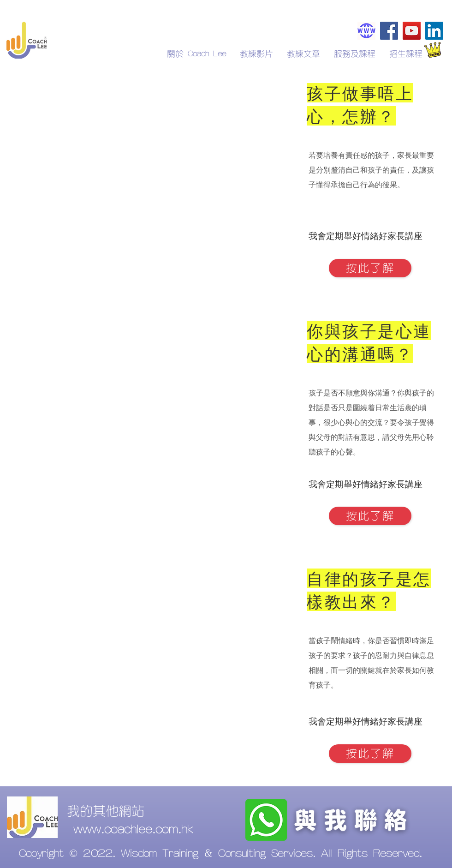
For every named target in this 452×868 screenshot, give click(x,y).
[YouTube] (412, 31)
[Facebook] (389, 31)
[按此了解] (370, 268)
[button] (406, 54)
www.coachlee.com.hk (133, 830)
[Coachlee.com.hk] (366, 31)
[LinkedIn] (434, 31)
